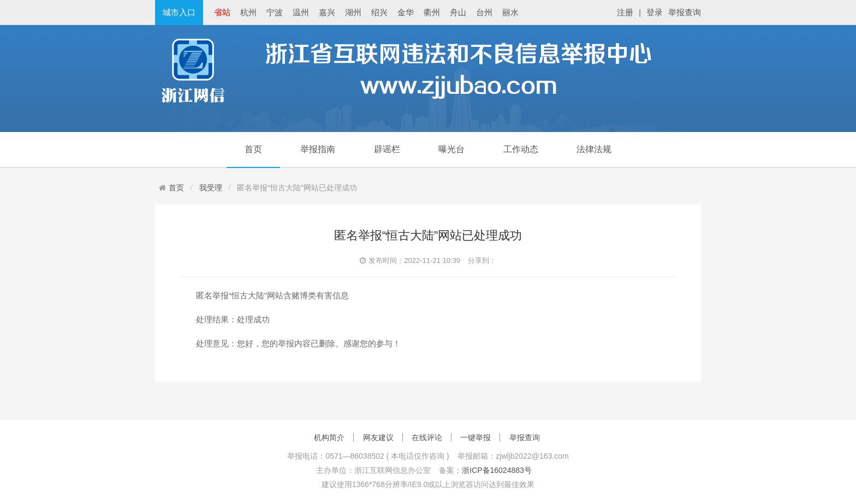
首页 (253, 149)
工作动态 (521, 149)
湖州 (353, 12)
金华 (406, 12)
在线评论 (427, 437)
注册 (625, 12)
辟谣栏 (387, 149)
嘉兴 (327, 12)
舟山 (458, 12)
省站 (222, 12)
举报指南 (318, 149)
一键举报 (475, 437)
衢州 (432, 12)
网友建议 (378, 437)
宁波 (275, 12)
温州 (301, 12)
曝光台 (451, 149)
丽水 (510, 12)
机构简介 (329, 437)
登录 (655, 12)
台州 (484, 12)
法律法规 (594, 149)
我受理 (211, 188)
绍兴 (379, 12)
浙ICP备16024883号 (497, 470)
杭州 (248, 12)
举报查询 (685, 12)
